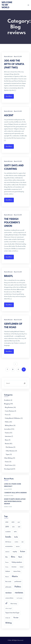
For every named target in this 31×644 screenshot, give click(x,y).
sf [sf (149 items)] (6, 603)
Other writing (8, 458)
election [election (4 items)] (18, 547)
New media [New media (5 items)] (8, 582)
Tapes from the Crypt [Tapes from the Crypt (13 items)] (12, 613)
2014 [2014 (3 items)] (19, 522)
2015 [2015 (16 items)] (7, 527)
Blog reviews (9, 407)
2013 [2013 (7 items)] (13, 522)
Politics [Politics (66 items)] (18, 587)
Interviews (8, 436)
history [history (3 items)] (7, 567)
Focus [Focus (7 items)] (7, 562)
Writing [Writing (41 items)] (8, 623)
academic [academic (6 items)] (8, 532)
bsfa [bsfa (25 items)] (16, 537)
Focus (7, 415)
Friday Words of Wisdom (13, 418)
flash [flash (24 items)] (20, 557)
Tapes (8, 454)
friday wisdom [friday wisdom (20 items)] (17, 562)
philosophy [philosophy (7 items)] (8, 587)
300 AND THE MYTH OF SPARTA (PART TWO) (14, 64)
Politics (7, 422)
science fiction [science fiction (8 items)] (9, 598)
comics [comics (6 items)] (16, 542)
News (7, 440)
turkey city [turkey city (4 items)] (8, 618)
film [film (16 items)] (7, 557)
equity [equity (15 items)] (15, 552)
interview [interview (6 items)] (14, 567)
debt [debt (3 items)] (22, 542)
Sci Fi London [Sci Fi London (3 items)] (20, 598)
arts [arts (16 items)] (15, 532)
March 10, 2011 (18, 57)
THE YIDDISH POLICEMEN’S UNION (12, 223)
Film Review (9, 447)
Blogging (7, 404)
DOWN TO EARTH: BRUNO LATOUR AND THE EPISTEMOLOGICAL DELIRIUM (15, 501)
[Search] (25, 383)
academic (7, 400)
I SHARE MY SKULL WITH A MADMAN (15, 493)
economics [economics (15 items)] (9, 546)
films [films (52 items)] (13, 557)
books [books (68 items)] (8, 537)
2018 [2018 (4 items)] (19, 527)
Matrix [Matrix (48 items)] (15, 577)
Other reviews (10, 451)
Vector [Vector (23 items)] (16, 618)
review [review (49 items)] (8, 593)
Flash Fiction (9, 465)
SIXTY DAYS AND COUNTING (14, 167)
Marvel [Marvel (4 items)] (7, 577)
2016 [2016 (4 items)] (13, 527)
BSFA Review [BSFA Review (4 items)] (8, 542)
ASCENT (9, 116)
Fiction (7, 462)
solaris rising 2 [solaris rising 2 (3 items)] (8, 609)
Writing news (9, 426)
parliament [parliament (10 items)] (18, 582)
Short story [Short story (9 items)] (14, 604)
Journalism (7, 429)
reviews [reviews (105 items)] (19, 593)
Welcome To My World (7, 5)
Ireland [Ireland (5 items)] (21, 567)
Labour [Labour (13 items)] (8, 571)
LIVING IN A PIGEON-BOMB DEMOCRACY (13, 485)
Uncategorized (9, 469)
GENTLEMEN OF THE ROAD (13, 326)
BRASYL (9, 276)
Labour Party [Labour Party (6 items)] (17, 571)
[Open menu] (28, 5)
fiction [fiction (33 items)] (23, 552)
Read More (9, 96)
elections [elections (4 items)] (7, 552)
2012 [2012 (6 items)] (7, 522)
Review (7, 444)
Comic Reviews (10, 411)
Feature (7, 433)
